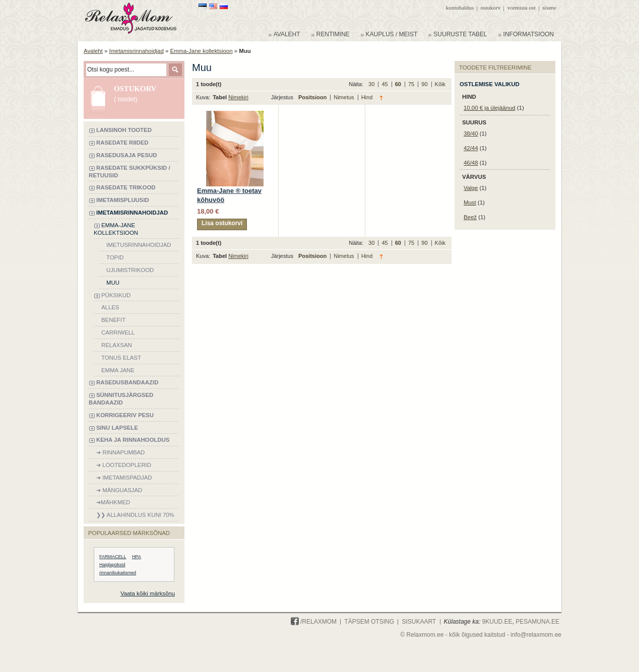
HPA (137, 557)
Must (470, 203)
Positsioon (313, 97)
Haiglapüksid (112, 565)
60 (399, 84)
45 (385, 84)
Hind (367, 97)
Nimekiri (238, 97)
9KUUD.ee (497, 622)
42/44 (471, 148)
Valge (471, 188)
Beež (470, 217)
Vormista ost (522, 8)
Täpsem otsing (369, 622)
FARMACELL (113, 557)
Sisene (549, 8)
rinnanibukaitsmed (118, 573)
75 (412, 84)
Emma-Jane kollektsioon (201, 51)
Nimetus (344, 97)
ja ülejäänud (490, 108)
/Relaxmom (314, 622)
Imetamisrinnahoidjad (136, 51)
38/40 (471, 133)
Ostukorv (491, 8)
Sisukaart (419, 622)
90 (425, 84)
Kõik (440, 84)
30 (372, 84)
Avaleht (93, 51)
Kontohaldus (460, 8)
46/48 (471, 163)
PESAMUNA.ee (537, 622)
